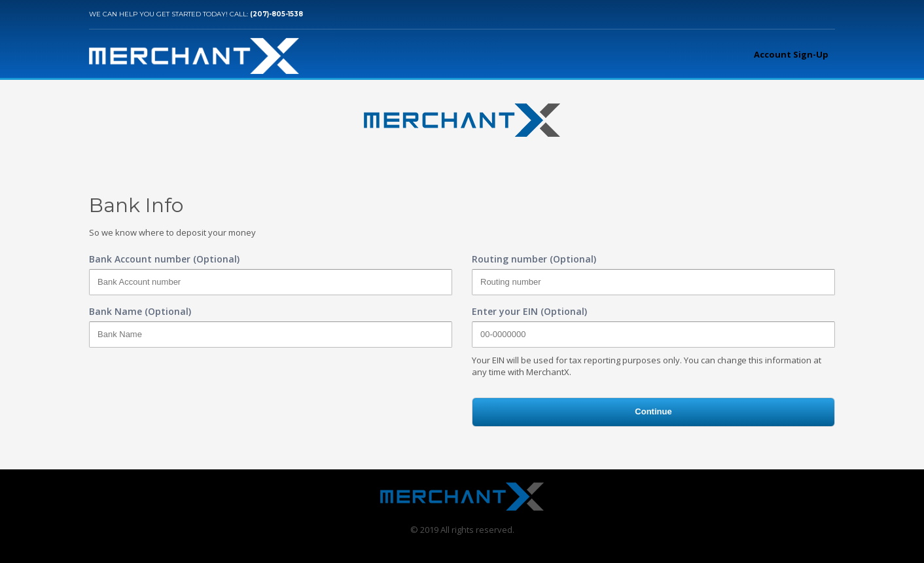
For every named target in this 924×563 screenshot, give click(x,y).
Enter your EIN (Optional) (529, 311)
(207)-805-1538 (276, 14)
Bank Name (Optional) (140, 311)
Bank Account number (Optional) (164, 259)
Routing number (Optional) (534, 259)
